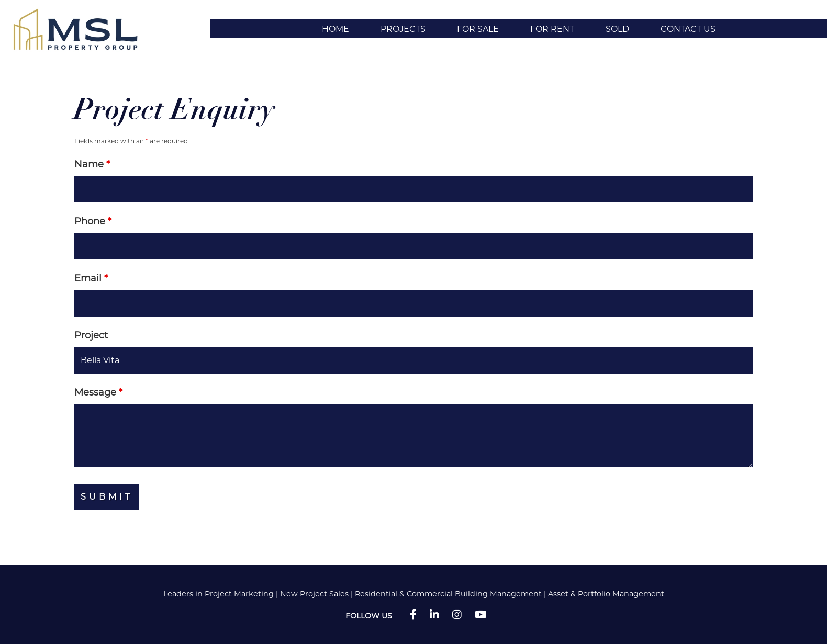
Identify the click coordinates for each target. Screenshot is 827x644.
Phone (93, 221)
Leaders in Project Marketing (219, 594)
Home (336, 29)
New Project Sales (314, 594)
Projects (403, 29)
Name (92, 164)
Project (91, 335)
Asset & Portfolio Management (606, 594)
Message (98, 392)
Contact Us (688, 29)
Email (91, 278)
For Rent (552, 29)
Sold (617, 29)
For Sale (478, 29)
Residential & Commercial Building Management (448, 594)
